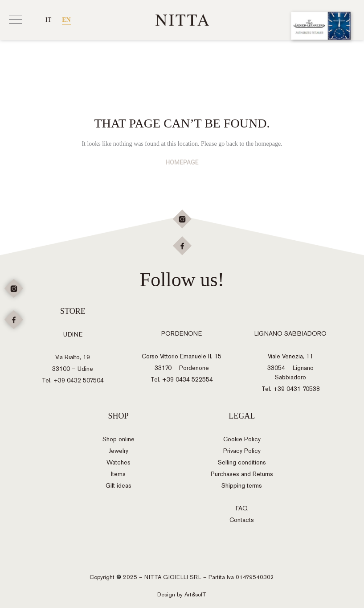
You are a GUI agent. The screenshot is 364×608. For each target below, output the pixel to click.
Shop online (119, 439)
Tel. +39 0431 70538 (291, 389)
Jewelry (119, 451)
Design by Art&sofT (182, 594)
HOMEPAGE (182, 162)
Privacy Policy (242, 451)
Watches (119, 462)
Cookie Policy (242, 439)
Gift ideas (119, 486)
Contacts (242, 520)
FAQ (242, 508)
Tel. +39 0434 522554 (182, 380)
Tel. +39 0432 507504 (73, 380)
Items (118, 474)
